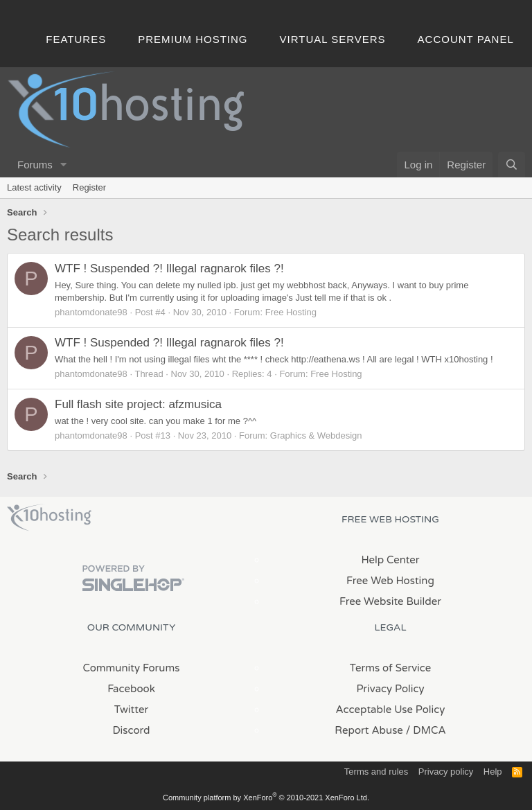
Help (493, 772)
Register (89, 187)
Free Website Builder (390, 601)
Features (76, 39)
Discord (131, 730)
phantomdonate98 (91, 312)
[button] (64, 165)
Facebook (131, 689)
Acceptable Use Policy (391, 710)
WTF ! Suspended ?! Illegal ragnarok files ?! (169, 268)
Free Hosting (291, 312)
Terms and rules (376, 772)
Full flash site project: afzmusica (138, 404)
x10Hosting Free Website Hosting (49, 518)
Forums (35, 165)
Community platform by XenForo (266, 798)
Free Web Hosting (390, 581)
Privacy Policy (390, 689)
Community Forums (132, 668)
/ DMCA (426, 730)
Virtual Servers (333, 39)
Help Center (390, 560)
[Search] (512, 165)
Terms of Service (391, 668)
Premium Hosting (193, 39)
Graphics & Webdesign (316, 435)
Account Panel (466, 39)
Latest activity (34, 187)
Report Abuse (369, 730)
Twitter (131, 710)
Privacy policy (446, 772)
